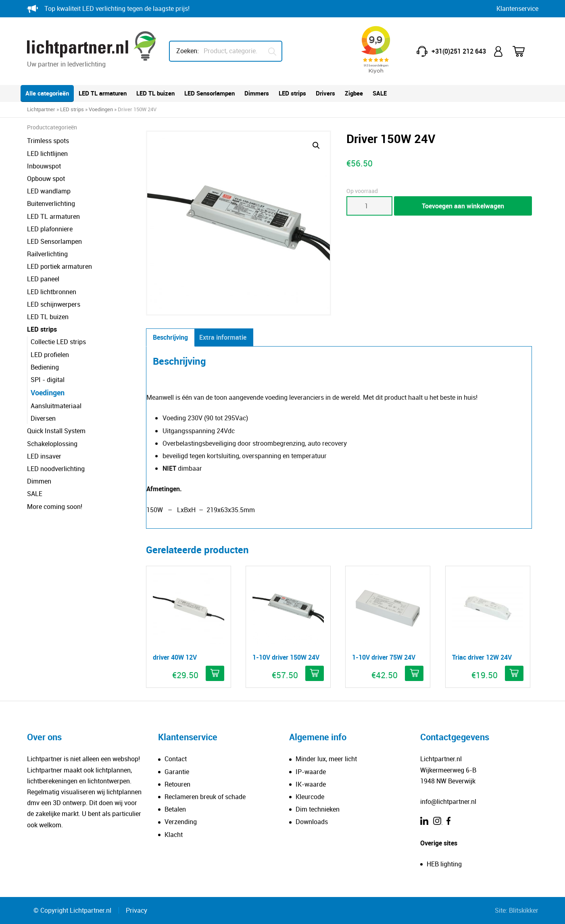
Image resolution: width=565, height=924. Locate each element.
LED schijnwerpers (54, 304)
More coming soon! (55, 507)
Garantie (177, 772)
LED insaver (44, 456)
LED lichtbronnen (52, 292)
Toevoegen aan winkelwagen (463, 206)
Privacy (137, 910)
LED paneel (43, 279)
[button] (316, 145)
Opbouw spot (46, 179)
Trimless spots (48, 141)
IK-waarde (311, 784)
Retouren (177, 784)
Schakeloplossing (52, 444)
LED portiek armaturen (59, 266)
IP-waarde (311, 772)
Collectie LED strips (58, 342)
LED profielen (50, 355)
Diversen (43, 418)
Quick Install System (56, 431)
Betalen (175, 809)
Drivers (325, 93)
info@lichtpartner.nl (448, 801)
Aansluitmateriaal (56, 406)
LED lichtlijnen (47, 154)
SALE (380, 93)
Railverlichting (47, 254)
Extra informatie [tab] (223, 337)
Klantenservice (517, 8)
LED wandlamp (49, 191)
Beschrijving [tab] (170, 337)
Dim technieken (318, 809)
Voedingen (101, 109)
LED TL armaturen (103, 93)
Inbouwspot (44, 166)
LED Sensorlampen (210, 93)
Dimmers (257, 93)
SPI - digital (48, 380)
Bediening (45, 367)
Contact (176, 759)
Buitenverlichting (51, 203)
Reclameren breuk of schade (205, 797)
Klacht (174, 835)
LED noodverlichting (56, 469)
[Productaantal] (369, 206)
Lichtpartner (41, 109)
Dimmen (39, 481)
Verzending (181, 822)
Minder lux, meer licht (326, 759)
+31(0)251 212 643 (459, 51)
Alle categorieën (47, 93)
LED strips (292, 93)
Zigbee (354, 93)
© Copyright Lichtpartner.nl (72, 910)
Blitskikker (524, 910)
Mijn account (499, 51)
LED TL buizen (155, 93)
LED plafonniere (50, 229)
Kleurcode (310, 797)
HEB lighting (444, 864)
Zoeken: (188, 51)
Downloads (312, 822)
